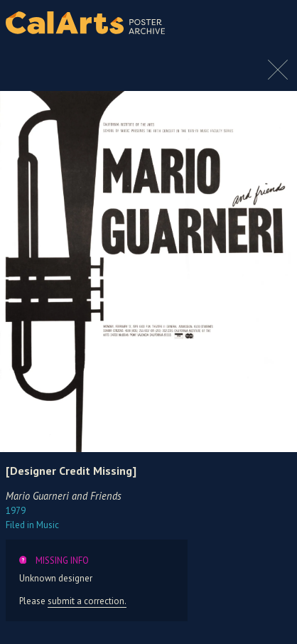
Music (32, 525)
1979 (16, 511)
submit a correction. (87, 601)
